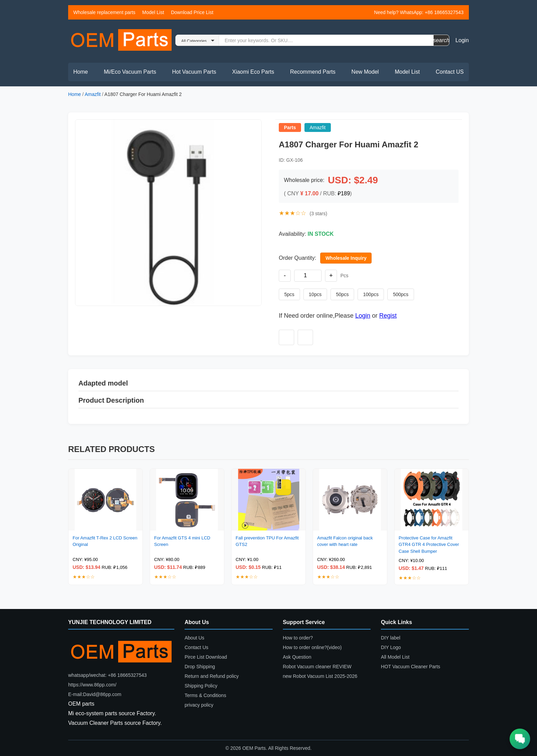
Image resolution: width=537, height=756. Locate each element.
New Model (365, 72)
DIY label (391, 638)
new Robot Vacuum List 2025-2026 (320, 676)
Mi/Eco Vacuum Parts (130, 72)
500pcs (401, 294)
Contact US (450, 72)
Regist (388, 316)
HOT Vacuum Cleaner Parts (410, 667)
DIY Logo (391, 647)
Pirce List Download (206, 657)
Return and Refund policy (212, 676)
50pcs (342, 294)
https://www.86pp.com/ (92, 685)
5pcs (289, 294)
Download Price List (192, 12)
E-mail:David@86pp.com (95, 694)
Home (81, 72)
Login (462, 40)
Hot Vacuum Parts (194, 72)
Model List (153, 12)
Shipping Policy (201, 686)
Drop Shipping (200, 667)
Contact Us (196, 647)
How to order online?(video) (312, 647)
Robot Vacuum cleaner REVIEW (317, 667)
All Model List (395, 657)
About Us (195, 638)
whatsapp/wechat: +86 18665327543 (107, 675)
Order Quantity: (297, 258)
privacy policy (199, 705)
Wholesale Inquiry (346, 258)
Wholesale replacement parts (104, 12)
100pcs (371, 294)
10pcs (315, 294)
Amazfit (93, 94)
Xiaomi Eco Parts (253, 72)
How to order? (298, 638)
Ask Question (297, 657)
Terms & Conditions (205, 695)
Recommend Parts (313, 72)
